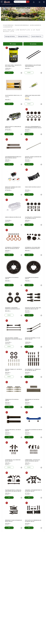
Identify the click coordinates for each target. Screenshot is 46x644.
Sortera (34, 44)
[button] (2, 2)
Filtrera (14, 44)
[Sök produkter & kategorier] (20, 2)
